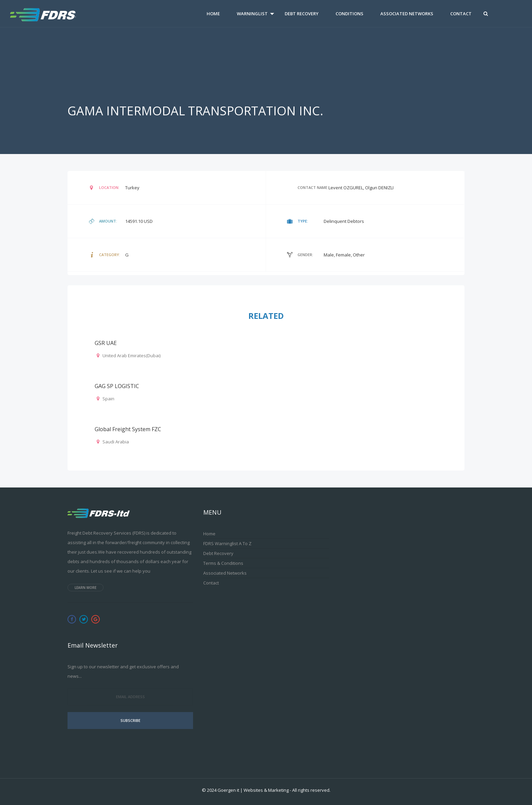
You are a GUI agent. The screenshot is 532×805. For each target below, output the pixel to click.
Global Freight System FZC (128, 429)
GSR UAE (106, 343)
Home (213, 14)
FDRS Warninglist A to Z (227, 543)
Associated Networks (407, 14)
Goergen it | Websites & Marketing (253, 790)
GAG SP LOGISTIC (117, 386)
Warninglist (252, 14)
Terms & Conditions (223, 563)
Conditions (349, 14)
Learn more (85, 588)
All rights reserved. (311, 790)
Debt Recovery (302, 14)
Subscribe (130, 720)
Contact (461, 14)
